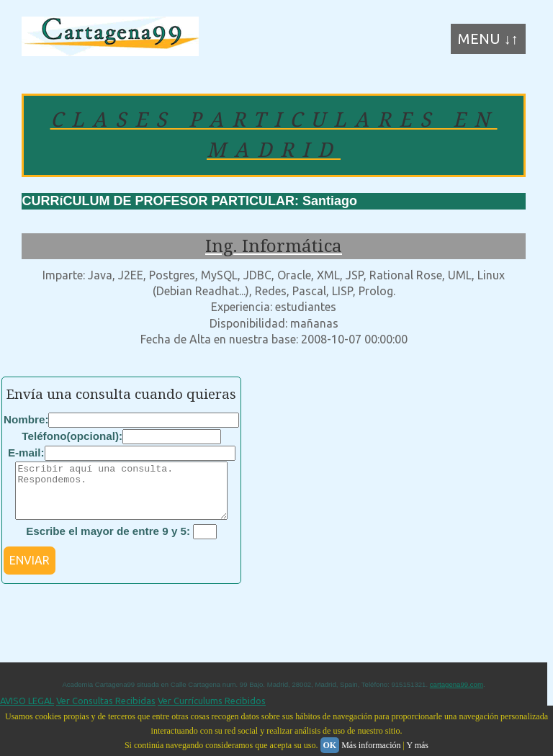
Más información (371, 745)
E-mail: (26, 453)
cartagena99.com (457, 695)
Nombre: (26, 419)
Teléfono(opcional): (72, 436)
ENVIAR (30, 571)
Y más (417, 745)
